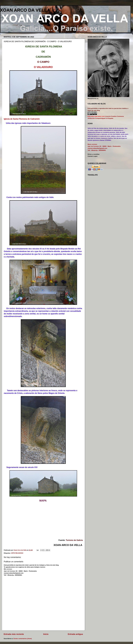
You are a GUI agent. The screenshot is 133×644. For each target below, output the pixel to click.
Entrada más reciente (14, 634)
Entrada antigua (75, 634)
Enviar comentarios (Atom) (23, 639)
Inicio (46, 634)
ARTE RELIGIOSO (17, 553)
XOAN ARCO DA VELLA (25, 10)
